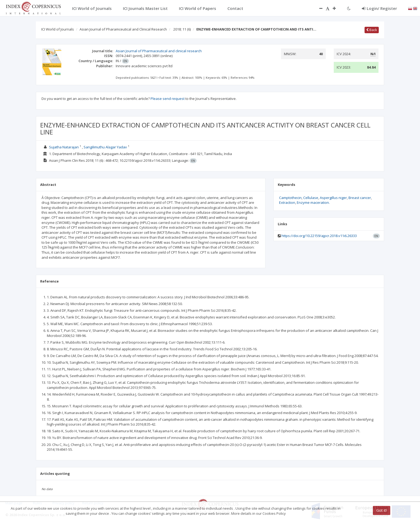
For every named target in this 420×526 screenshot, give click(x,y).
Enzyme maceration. (313, 202)
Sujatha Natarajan (64, 147)
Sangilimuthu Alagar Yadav (105, 147)
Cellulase (311, 198)
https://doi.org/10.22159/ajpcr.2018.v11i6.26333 (319, 236)
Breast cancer (360, 198)
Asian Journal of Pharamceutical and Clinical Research (123, 29)
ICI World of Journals (58, 29)
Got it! (382, 510)
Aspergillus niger (333, 198)
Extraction (287, 202)
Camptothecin (290, 198)
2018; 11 (182, 29)
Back (372, 30)
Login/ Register (379, 8)
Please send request (168, 99)
